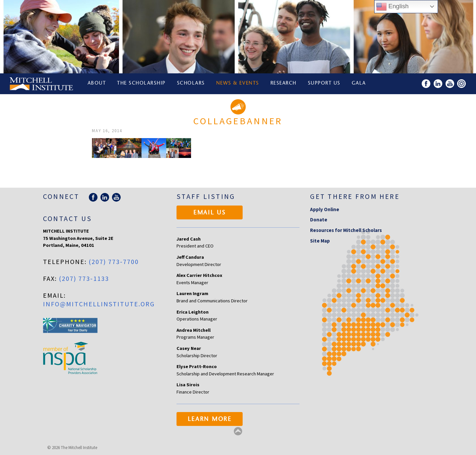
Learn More (210, 420)
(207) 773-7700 (114, 262)
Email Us (210, 213)
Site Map (320, 241)
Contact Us (67, 219)
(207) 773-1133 (84, 278)
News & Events (238, 84)
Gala (360, 84)
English (392, 7)
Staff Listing (206, 196)
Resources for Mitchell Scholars (346, 230)
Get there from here (355, 196)
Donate (319, 220)
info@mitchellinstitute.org (99, 304)
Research (284, 84)
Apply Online (325, 209)
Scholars (191, 84)
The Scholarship (142, 84)
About (97, 84)
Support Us (325, 84)
